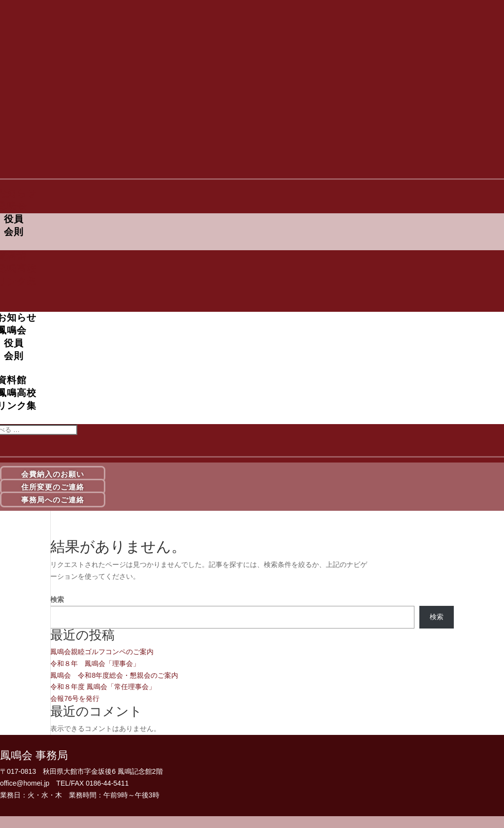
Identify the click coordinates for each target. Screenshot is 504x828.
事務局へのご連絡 (53, 499)
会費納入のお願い (53, 474)
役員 (14, 219)
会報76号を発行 (75, 698)
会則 (14, 232)
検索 (57, 599)
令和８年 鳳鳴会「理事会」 (95, 663)
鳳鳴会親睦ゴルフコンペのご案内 (102, 652)
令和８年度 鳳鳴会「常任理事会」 (103, 687)
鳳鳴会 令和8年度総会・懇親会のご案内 (114, 675)
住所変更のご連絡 (53, 486)
